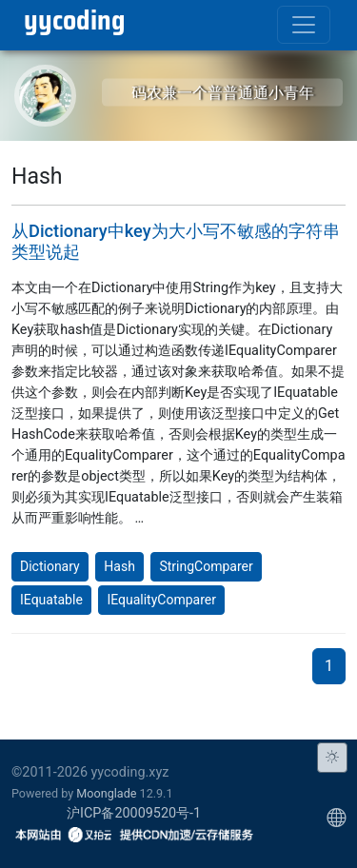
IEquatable (51, 600)
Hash (119, 566)
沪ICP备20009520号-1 (134, 813)
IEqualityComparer (161, 600)
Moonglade (106, 793)
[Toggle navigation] (304, 25)
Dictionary (50, 566)
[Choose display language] (336, 818)
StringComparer (206, 566)
